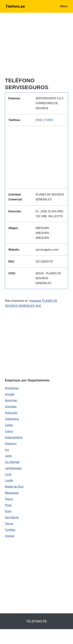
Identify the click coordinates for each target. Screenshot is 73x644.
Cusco (9, 431)
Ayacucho (11, 413)
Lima (8, 474)
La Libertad (12, 462)
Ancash (10, 394)
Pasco (9, 499)
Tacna (9, 524)
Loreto (9, 480)
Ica (7, 450)
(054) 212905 (44, 120)
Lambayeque (13, 468)
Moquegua (12, 493)
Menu (64, 6)
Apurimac (11, 400)
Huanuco (11, 443)
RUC (38, 306)
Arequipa (35, 301)
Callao (9, 425)
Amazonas (12, 388)
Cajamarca (12, 419)
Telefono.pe (15, 6)
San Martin (12, 517)
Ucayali (10, 536)
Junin (8, 456)
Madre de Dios (14, 487)
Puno (8, 511)
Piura (8, 505)
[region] (39, 47)
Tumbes (10, 530)
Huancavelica (14, 437)
